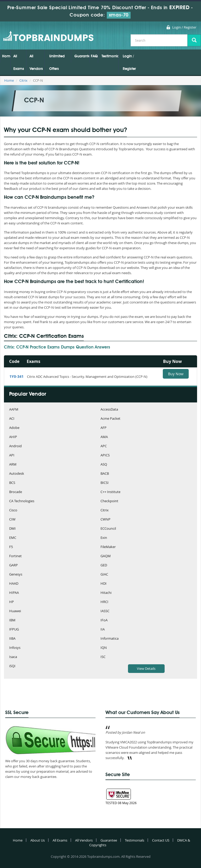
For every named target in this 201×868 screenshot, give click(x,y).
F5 (11, 547)
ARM (13, 465)
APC (104, 446)
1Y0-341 (16, 376)
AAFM (14, 410)
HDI (104, 584)
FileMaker (108, 547)
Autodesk (17, 474)
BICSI (105, 483)
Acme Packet (110, 419)
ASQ (104, 465)
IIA (103, 630)
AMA (104, 437)
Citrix (23, 80)
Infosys (15, 648)
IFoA (104, 620)
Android (15, 446)
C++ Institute (110, 492)
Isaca (13, 657)
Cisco (13, 510)
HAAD (14, 584)
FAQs (94, 56)
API (12, 455)
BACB (105, 474)
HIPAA (14, 593)
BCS (12, 483)
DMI (12, 529)
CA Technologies (22, 501)
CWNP (105, 520)
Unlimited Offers (57, 63)
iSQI (12, 666)
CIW (12, 520)
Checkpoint (109, 501)
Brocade (16, 492)
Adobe (14, 428)
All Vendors (36, 63)
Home (6, 56)
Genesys (16, 575)
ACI (12, 419)
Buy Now (176, 374)
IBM (12, 620)
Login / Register (184, 27)
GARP (13, 565)
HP (12, 602)
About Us (38, 840)
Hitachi (106, 593)
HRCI (104, 602)
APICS (105, 455)
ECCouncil (108, 529)
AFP (104, 428)
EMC (13, 538)
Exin (104, 538)
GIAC (104, 575)
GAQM (106, 556)
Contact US (161, 840)
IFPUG (14, 630)
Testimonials (110, 56)
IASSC (105, 611)
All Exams (19, 63)
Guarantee (82, 56)
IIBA (12, 639)
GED (104, 565)
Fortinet (15, 556)
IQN (104, 648)
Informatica (110, 639)
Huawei (15, 611)
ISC (103, 657)
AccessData (109, 410)
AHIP (13, 437)
